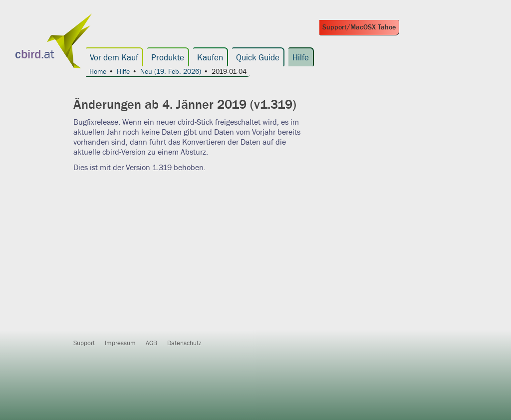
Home (98, 72)
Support (84, 343)
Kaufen (210, 58)
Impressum (120, 343)
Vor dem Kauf (114, 58)
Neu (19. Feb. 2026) (171, 72)
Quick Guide (258, 58)
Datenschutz (184, 343)
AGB (151, 343)
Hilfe (301, 58)
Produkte (168, 58)
